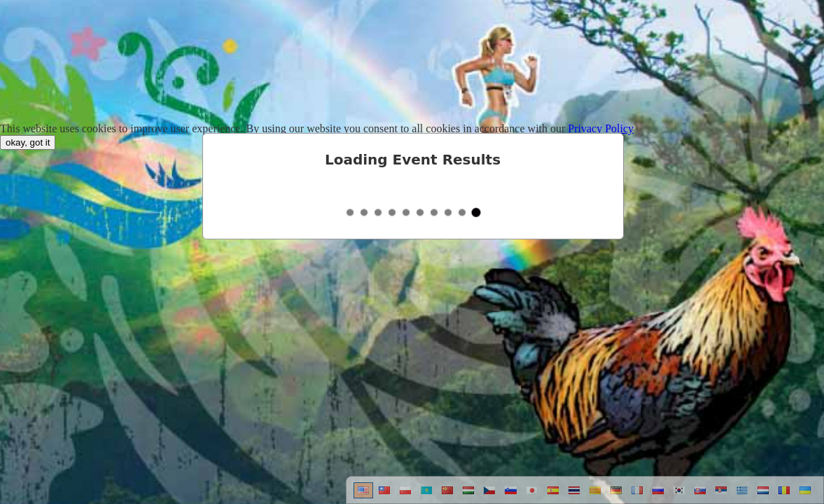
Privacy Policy (601, 128)
